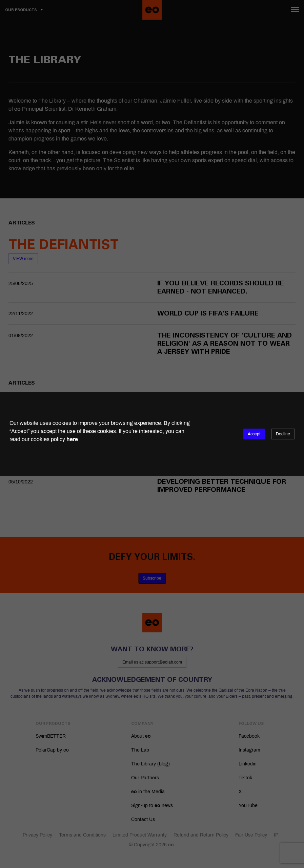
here (72, 439)
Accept (254, 434)
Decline (283, 434)
